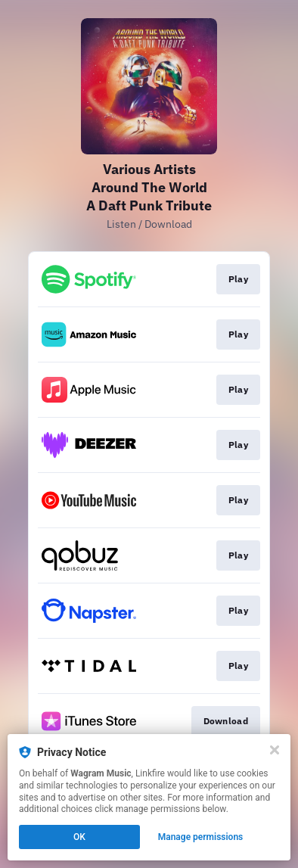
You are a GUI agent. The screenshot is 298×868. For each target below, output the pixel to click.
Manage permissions (201, 837)
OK (79, 837)
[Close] (275, 750)
